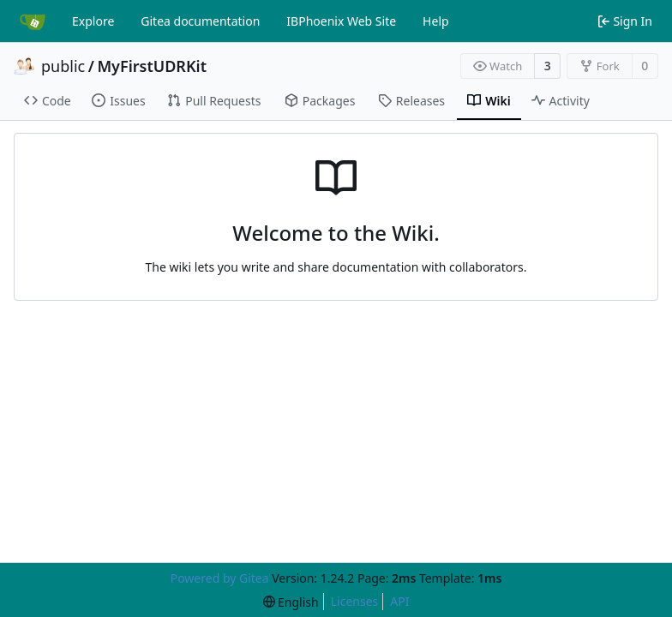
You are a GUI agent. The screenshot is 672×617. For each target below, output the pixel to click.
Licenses (355, 601)
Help (436, 21)
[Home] (33, 21)
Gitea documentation (200, 21)
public (63, 66)
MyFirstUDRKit (152, 66)
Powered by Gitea (220, 578)
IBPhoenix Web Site (341, 21)
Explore (93, 21)
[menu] (291, 602)
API (399, 601)
